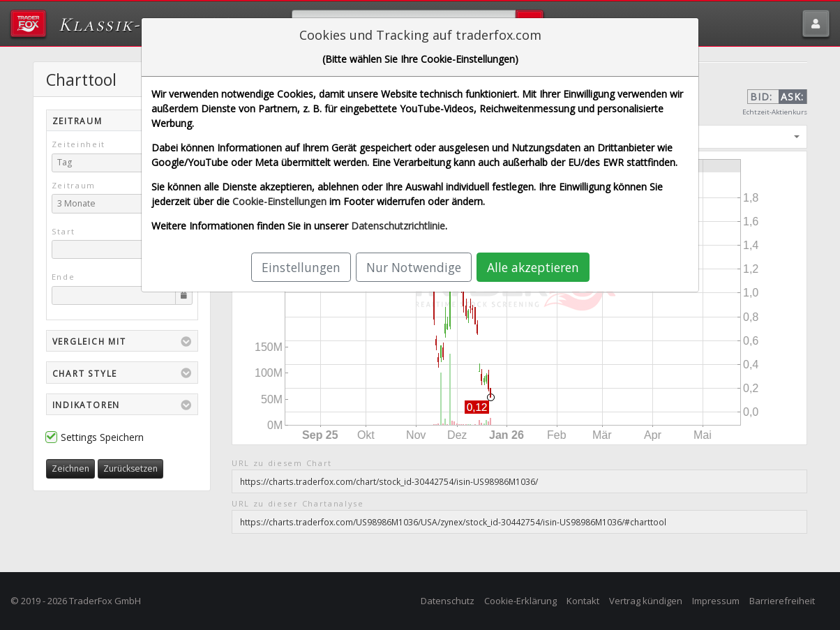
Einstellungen (301, 267)
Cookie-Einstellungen (279, 201)
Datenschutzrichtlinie (398, 226)
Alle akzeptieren (533, 267)
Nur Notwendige (414, 267)
